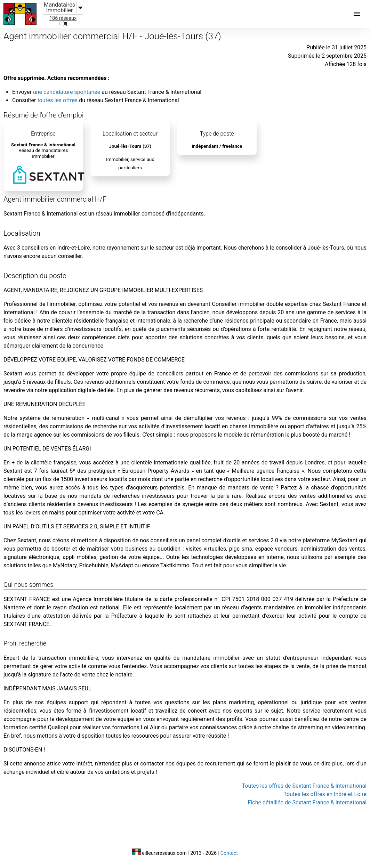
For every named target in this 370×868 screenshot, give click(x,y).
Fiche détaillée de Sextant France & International (307, 802)
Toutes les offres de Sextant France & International (304, 786)
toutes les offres (57, 100)
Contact (229, 853)
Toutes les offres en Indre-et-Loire (325, 794)
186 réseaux (63, 18)
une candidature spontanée (67, 92)
